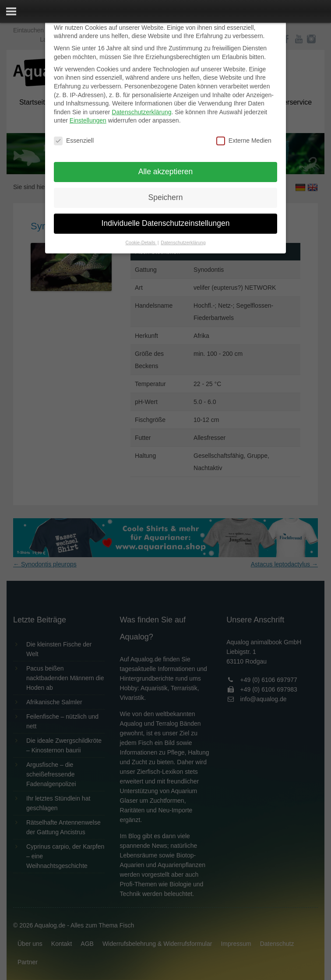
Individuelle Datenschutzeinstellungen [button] (166, 223)
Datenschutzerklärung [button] (183, 242)
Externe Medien (244, 141)
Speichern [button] (166, 197)
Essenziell (74, 141)
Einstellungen (88, 120)
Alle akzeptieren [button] (166, 172)
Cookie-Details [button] (141, 242)
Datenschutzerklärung (141, 112)
